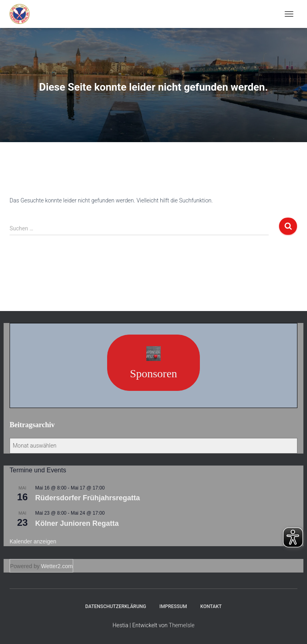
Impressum (173, 606)
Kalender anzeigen (33, 541)
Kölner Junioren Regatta (77, 523)
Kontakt (211, 606)
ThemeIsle (181, 625)
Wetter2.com (57, 566)
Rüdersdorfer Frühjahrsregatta (88, 498)
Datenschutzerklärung (116, 606)
